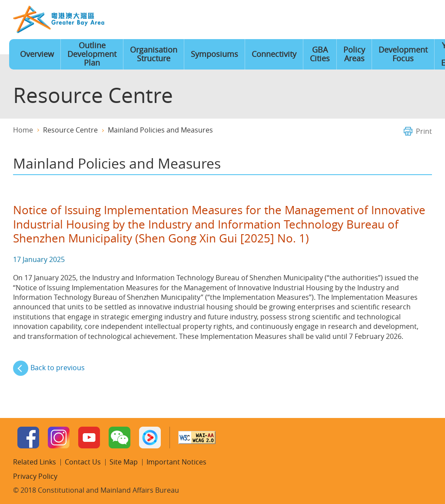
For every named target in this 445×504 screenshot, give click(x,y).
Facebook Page (28, 438)
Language (316, 20)
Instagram (59, 438)
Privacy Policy (35, 476)
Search (422, 20)
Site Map (369, 20)
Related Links (35, 462)
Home (289, 20)
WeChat (120, 438)
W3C (197, 438)
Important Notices (176, 462)
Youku (150, 438)
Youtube (89, 438)
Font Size (342, 20)
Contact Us (395, 20)
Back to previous (58, 368)
